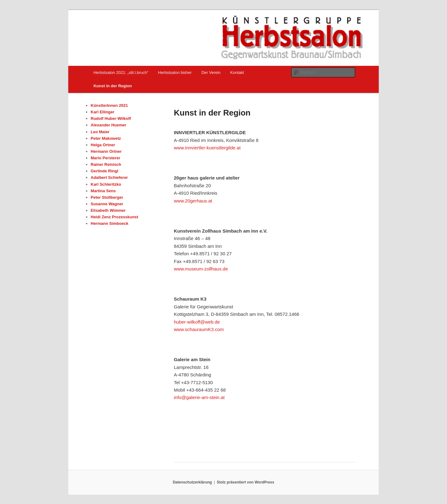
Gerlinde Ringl (104, 171)
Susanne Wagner (107, 204)
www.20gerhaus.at (193, 201)
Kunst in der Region (113, 86)
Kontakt (237, 73)
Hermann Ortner (106, 151)
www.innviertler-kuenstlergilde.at (207, 148)
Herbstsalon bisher (175, 73)
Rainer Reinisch (106, 164)
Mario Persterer (105, 158)
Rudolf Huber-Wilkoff (111, 118)
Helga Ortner (103, 145)
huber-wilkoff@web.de (197, 322)
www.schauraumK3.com (199, 329)
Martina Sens (103, 191)
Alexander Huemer (108, 125)
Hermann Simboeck (109, 223)
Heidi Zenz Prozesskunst (114, 217)
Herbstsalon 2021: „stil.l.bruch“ (121, 73)
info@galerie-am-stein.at (199, 397)
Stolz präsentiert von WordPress (245, 482)
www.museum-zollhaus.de (201, 269)
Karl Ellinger (103, 112)
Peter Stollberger (107, 197)
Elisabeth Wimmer (108, 210)
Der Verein (211, 73)
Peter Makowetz (106, 138)
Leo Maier (100, 132)
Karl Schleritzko (106, 184)
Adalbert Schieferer (109, 177)
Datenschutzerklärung (192, 482)
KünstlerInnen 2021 (109, 105)
